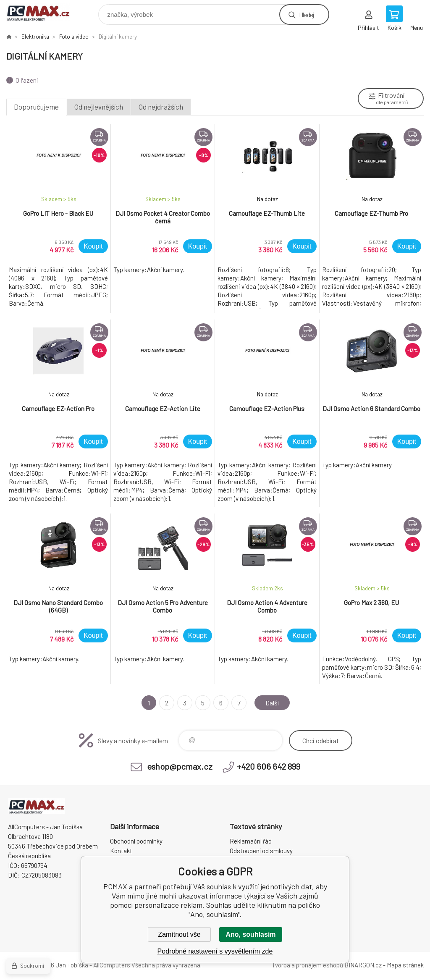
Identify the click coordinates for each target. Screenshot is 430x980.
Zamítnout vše (179, 934)
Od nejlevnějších (99, 107)
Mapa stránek (405, 965)
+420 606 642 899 (269, 766)
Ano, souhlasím (250, 934)
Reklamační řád (251, 841)
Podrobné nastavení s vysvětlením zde (215, 951)
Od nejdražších (161, 107)
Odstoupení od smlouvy (261, 851)
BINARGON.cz (363, 965)
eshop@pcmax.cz (180, 766)
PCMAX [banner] (43, 12)
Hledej (307, 14)
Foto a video (74, 37)
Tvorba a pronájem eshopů (307, 965)
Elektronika (35, 37)
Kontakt (121, 851)
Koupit (93, 246)
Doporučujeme (36, 107)
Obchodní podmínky (136, 841)
